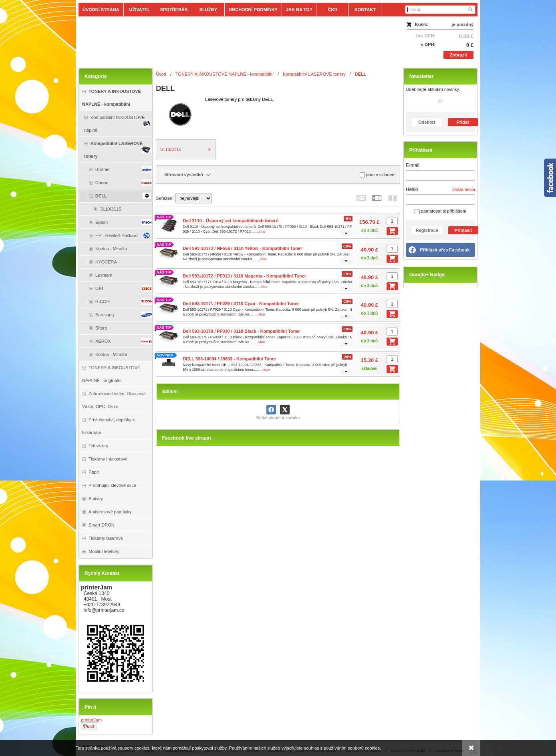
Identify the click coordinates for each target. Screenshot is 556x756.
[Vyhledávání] (440, 10)
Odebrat (427, 122)
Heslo (412, 189)
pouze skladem (378, 175)
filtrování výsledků (187, 175)
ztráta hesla (464, 189)
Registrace (427, 230)
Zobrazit (458, 55)
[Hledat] (470, 10)
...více (260, 231)
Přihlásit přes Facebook (445, 250)
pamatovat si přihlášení (440, 211)
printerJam (91, 720)
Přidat (463, 122)
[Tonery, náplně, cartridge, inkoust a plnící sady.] (229, 41)
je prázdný (463, 24)
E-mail (413, 165)
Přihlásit (463, 230)
